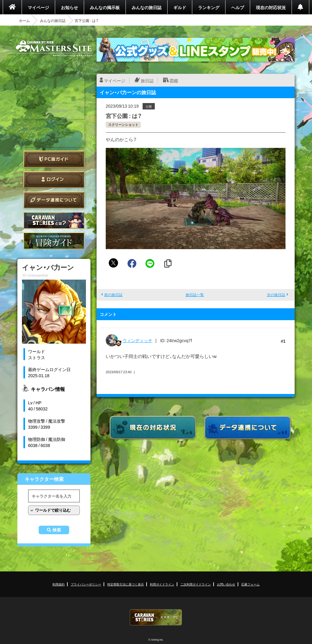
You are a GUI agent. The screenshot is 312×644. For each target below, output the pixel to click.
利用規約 (58, 584)
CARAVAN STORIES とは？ (54, 220)
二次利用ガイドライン (196, 584)
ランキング (209, 7)
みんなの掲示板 (105, 7)
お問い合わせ (226, 584)
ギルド (180, 7)
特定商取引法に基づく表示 (126, 584)
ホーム (24, 20)
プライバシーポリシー (86, 584)
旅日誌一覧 (195, 295)
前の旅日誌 (113, 295)
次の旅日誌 (276, 295)
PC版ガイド (54, 159)
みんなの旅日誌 (147, 7)
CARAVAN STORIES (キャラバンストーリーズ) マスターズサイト (54, 48)
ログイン (54, 179)
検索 (57, 530)
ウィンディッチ (137, 340)
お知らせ (69, 7)
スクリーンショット (123, 125)
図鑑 (174, 80)
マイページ (38, 7)
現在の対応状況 (271, 7)
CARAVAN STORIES (156, 617)
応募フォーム (250, 584)
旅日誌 (147, 80)
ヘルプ (238, 7)
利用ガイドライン (162, 584)
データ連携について (54, 200)
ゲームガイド (54, 241)
